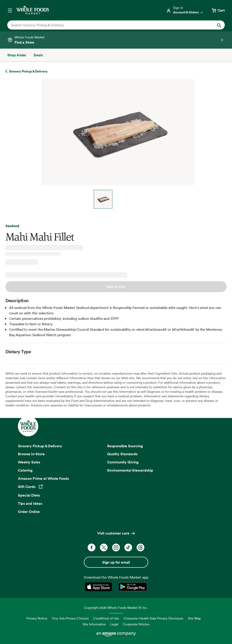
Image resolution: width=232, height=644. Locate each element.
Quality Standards (122, 454)
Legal (114, 624)
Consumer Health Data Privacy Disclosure (153, 618)
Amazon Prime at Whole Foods (43, 478)
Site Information (94, 624)
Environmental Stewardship (130, 470)
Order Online (29, 512)
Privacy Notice (37, 618)
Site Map (194, 618)
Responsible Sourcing (125, 446)
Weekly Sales (29, 462)
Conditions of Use (106, 618)
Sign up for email (116, 562)
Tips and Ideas (30, 503)
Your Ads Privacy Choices (70, 618)
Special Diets (29, 495)
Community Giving (123, 462)
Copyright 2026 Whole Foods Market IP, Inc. (116, 608)
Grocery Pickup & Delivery (40, 446)
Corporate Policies (136, 624)
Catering (25, 470)
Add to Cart (116, 287)
